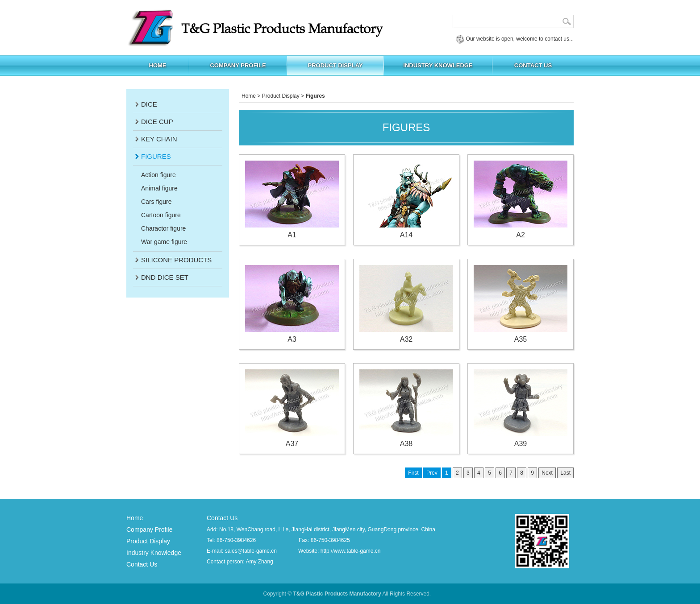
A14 (406, 200)
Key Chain (159, 139)
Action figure (158, 175)
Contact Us (142, 564)
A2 (521, 200)
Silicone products (176, 260)
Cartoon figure (161, 215)
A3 (292, 304)
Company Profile (150, 530)
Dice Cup (157, 122)
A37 (292, 408)
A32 (406, 304)
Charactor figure (163, 228)
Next (547, 473)
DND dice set (165, 277)
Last (565, 473)
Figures (156, 156)
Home (249, 96)
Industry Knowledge (154, 553)
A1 (292, 200)
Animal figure (159, 188)
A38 (406, 408)
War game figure (164, 242)
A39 (521, 408)
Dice (149, 104)
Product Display (281, 96)
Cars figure (156, 202)
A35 (521, 304)
